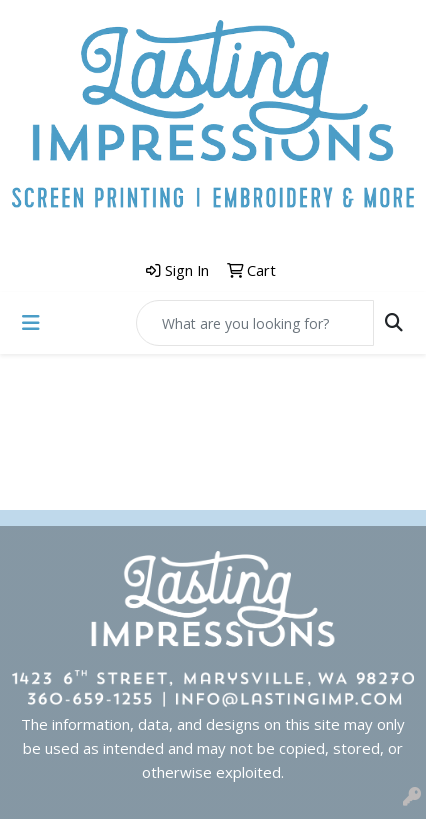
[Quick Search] (255, 323)
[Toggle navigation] (31, 323)
